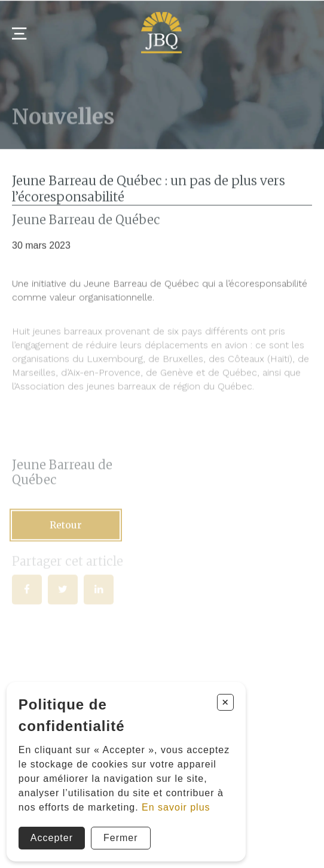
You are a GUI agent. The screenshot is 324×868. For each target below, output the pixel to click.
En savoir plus (176, 807)
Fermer (121, 838)
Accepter (52, 838)
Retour (66, 528)
